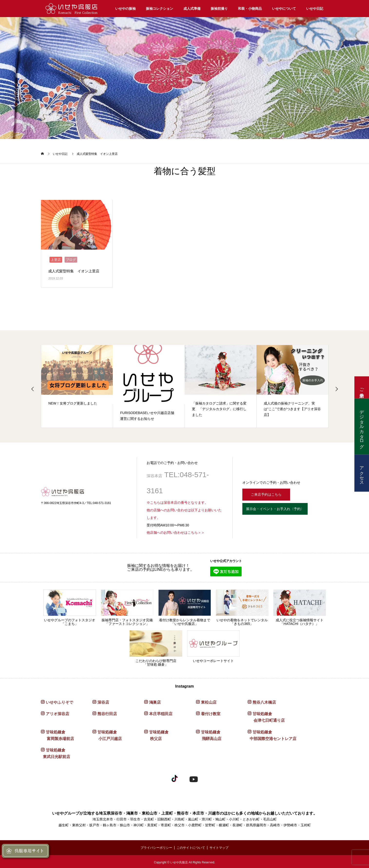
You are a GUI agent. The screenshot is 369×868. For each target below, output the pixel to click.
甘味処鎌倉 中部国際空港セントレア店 (272, 734)
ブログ (71, 258)
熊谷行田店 (107, 712)
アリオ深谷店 (57, 712)
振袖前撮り (219, 9)
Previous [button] (33, 387)
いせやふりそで (59, 701)
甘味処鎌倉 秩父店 (156, 734)
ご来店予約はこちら (269, 492)
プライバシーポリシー (155, 846)
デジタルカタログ (362, 427)
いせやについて (284, 9)
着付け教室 (211, 712)
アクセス (362, 473)
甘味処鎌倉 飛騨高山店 (209, 734)
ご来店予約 (362, 388)
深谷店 (103, 701)
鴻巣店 (155, 701)
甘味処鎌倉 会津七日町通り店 (266, 716)
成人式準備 (192, 9)
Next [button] (337, 387)
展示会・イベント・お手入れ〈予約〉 (283, 509)
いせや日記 (315, 9)
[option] (77, 385)
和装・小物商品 (250, 9)
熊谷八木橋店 (264, 701)
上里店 (56, 258)
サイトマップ (221, 846)
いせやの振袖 (125, 9)
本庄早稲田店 (161, 712)
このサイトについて (191, 846)
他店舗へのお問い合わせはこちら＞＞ (176, 531)
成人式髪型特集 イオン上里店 (76, 270)
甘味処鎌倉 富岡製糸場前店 (57, 734)
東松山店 (209, 701)
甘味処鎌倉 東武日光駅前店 (56, 752)
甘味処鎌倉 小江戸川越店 (107, 734)
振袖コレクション (160, 9)
